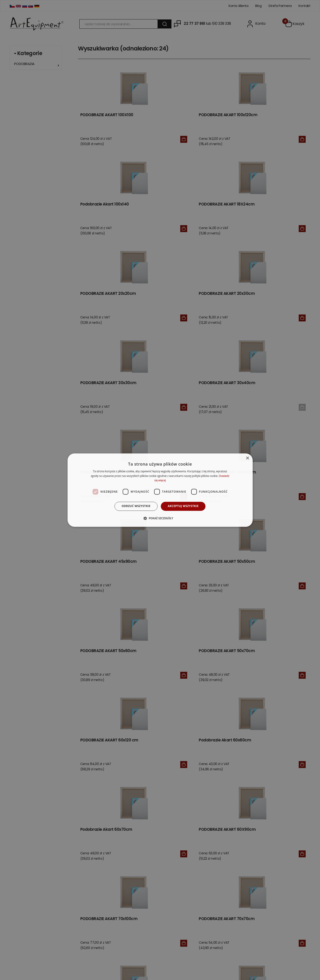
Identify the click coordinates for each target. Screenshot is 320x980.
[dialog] (160, 490)
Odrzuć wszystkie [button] (136, 506)
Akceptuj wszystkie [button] (183, 506)
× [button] (247, 458)
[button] (160, 518)
